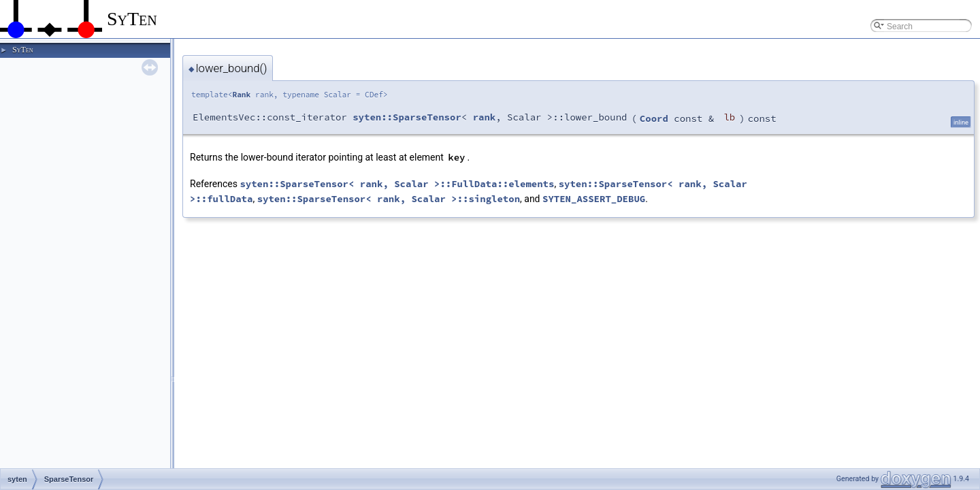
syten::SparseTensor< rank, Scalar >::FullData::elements (397, 184)
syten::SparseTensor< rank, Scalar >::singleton (389, 199)
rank (485, 117)
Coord (654, 118)
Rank (241, 95)
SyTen (22, 50)
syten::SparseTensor (407, 117)
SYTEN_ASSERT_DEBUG (594, 199)
